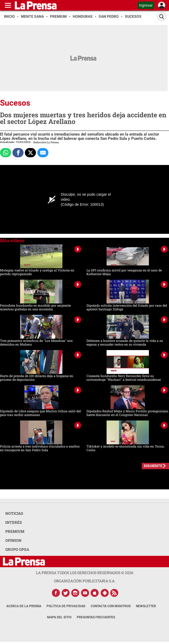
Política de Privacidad (66, 606)
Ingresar (146, 5)
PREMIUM (15, 531)
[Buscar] (162, 17)
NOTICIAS (14, 513)
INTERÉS (14, 522)
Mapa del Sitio (59, 617)
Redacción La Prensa (46, 142)
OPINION (13, 540)
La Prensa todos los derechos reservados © (85, 573)
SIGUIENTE (153, 466)
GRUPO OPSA (17, 549)
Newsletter (146, 606)
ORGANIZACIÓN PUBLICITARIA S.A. (85, 581)
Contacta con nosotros (111, 606)
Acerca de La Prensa (24, 606)
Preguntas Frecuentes (96, 617)
